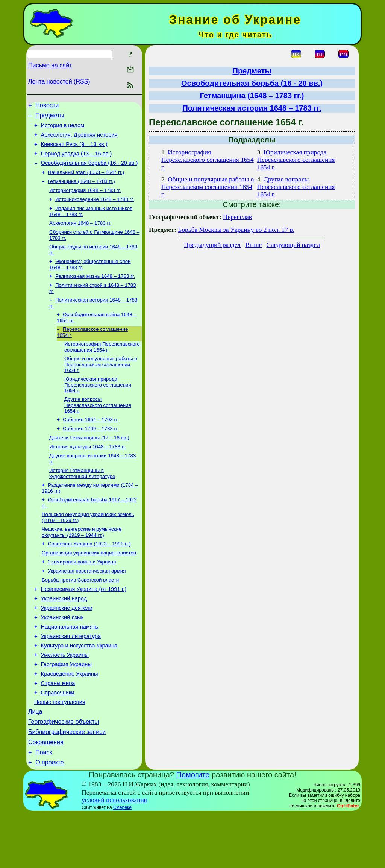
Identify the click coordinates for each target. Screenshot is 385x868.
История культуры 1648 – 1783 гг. (88, 471)
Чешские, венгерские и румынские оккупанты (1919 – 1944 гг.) (82, 561)
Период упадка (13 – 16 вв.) (77, 160)
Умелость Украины (65, 697)
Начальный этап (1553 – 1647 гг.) (86, 181)
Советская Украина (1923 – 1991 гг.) (89, 573)
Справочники (58, 739)
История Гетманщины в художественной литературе (82, 499)
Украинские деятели (67, 644)
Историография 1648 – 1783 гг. (85, 200)
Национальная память (70, 665)
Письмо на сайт (50, 65)
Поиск (44, 805)
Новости (47, 106)
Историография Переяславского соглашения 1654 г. (102, 366)
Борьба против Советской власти (80, 613)
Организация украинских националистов (89, 583)
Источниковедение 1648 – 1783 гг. (95, 210)
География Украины (66, 707)
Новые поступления (60, 749)
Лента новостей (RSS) (59, 81)
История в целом (63, 129)
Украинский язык (62, 655)
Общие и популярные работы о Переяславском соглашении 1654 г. (101, 384)
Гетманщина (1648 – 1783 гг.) (81, 191)
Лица (35, 760)
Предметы (50, 118)
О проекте (49, 817)
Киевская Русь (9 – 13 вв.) (74, 150)
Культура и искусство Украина (79, 686)
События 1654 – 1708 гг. (91, 442)
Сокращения (46, 794)
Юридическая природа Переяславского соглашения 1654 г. (98, 405)
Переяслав (237, 217)
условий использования (114, 854)
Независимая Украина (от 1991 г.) (84, 623)
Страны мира (58, 728)
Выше (253, 245)
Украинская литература (71, 676)
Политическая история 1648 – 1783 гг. (252, 108)
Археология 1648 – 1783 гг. (80, 235)
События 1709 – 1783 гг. (91, 452)
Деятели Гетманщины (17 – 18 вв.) (89, 461)
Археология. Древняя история (79, 139)
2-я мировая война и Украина (82, 593)
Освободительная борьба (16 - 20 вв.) (89, 171)
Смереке (122, 862)
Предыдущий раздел (212, 245)
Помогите (193, 829)
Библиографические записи (67, 783)
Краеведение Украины (70, 718)
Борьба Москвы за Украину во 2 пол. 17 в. (236, 230)
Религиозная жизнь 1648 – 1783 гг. (95, 292)
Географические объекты (64, 771)
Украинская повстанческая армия (87, 603)
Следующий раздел (293, 245)
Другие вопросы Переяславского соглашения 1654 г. (98, 426)
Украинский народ (64, 633)
